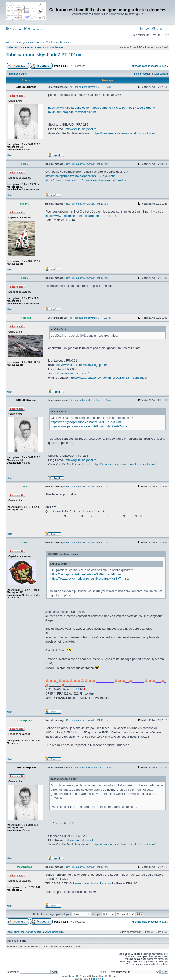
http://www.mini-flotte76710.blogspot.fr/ (81, 365)
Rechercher (160, 29)
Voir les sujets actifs (58, 42)
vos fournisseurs (54, 47)
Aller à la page (139, 66)
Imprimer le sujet (17, 74)
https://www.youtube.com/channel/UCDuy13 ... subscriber (108, 378)
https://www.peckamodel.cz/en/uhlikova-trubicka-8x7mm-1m (86, 180)
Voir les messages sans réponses (25, 42)
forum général (34, 47)
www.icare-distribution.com (93, 883)
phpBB (76, 976)
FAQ (145, 29)
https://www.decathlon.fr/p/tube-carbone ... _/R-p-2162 (82, 216)
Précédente (154, 66)
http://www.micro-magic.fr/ (73, 373)
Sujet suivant (161, 74)
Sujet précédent (143, 74)
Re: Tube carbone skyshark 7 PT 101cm (90, 87)
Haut (10, 155)
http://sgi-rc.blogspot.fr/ (81, 129)
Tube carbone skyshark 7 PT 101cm (44, 55)
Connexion (14, 29)
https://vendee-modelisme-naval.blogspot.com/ (124, 133)
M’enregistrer (34, 29)
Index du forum (15, 47)
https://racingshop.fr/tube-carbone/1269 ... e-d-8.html (81, 176)
